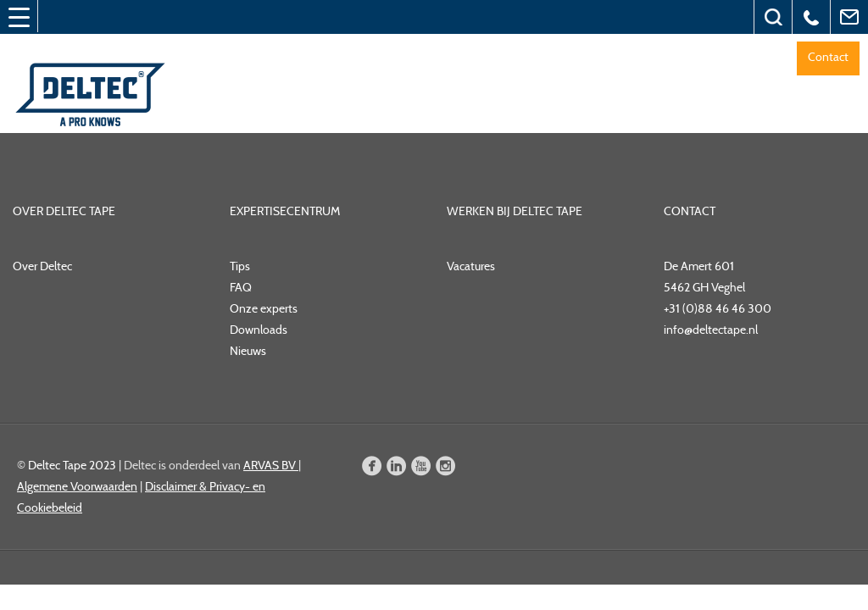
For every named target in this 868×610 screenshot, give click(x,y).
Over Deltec (42, 266)
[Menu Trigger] (19, 17)
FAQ (241, 287)
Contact (828, 57)
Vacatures (471, 266)
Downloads (259, 330)
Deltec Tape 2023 (72, 465)
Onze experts (264, 308)
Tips (240, 266)
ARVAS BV (271, 465)
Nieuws (248, 351)
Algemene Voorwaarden (77, 486)
